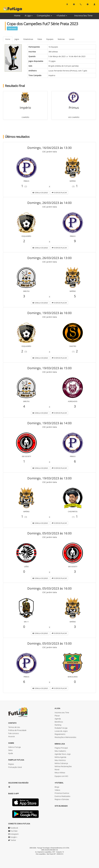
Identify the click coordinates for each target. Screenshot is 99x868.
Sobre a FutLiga (15, 747)
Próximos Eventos (62, 793)
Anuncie (11, 736)
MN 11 (26, 622)
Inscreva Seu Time (83, 15)
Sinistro (73, 346)
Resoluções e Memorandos (65, 737)
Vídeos (57, 790)
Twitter (12, 840)
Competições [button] (44, 15)
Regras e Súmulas (62, 799)
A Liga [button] (29, 15)
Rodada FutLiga (61, 728)
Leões (26, 567)
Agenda (58, 719)
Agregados (73, 401)
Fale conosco (14, 733)
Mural (57, 770)
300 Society (26, 456)
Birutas (26, 291)
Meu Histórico (60, 760)
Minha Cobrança (61, 763)
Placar (57, 716)
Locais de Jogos (61, 731)
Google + (13, 837)
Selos (10, 750)
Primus (74, 71)
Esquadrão (26, 236)
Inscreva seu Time (62, 713)
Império (52, 75)
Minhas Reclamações (63, 766)
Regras (11, 764)
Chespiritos (73, 512)
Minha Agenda (60, 757)
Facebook (13, 828)
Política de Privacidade (17, 730)
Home (17, 15)
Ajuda (11, 753)
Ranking (58, 725)
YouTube (13, 831)
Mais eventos (12, 28)
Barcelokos (73, 677)
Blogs (57, 787)
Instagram (13, 834)
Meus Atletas (60, 773)
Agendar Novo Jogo (63, 754)
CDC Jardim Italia (50, 152)
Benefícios (59, 722)
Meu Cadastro (60, 751)
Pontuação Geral (15, 767)
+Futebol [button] (62, 15)
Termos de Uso (14, 727)
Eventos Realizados (62, 796)
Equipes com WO (61, 776)
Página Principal (61, 748)
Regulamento (60, 734)
